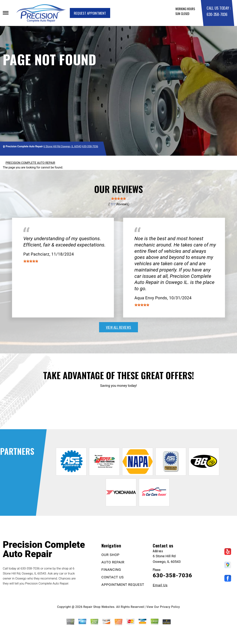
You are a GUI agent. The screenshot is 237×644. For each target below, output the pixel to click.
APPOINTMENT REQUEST (123, 585)
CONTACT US (113, 577)
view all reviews (118, 327)
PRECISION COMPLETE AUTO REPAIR (30, 163)
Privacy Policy (170, 607)
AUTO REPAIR (113, 562)
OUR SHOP (111, 555)
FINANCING (111, 570)
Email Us (160, 585)
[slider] (118, 198)
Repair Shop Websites (99, 607)
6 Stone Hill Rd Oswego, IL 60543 (62, 146)
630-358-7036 (217, 14)
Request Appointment (90, 13)
